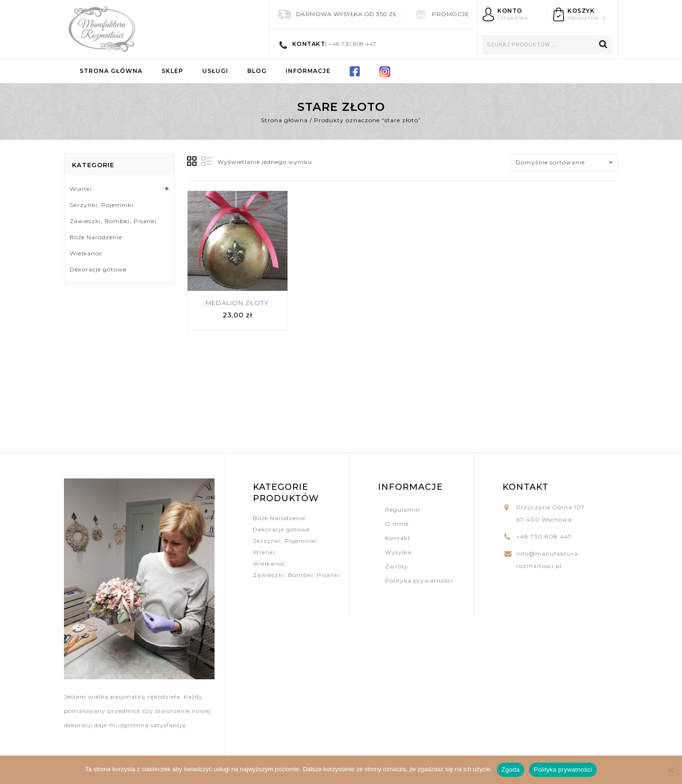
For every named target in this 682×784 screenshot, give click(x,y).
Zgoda (511, 770)
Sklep (172, 71)
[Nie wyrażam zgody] (670, 770)
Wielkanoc (86, 253)
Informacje (308, 71)
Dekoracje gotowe (98, 269)
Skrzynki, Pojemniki (102, 205)
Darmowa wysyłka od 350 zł (346, 14)
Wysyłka (398, 552)
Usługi (215, 71)
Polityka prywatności (419, 581)
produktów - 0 (587, 18)
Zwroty (397, 566)
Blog (257, 71)
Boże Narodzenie (96, 237)
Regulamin (403, 509)
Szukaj (603, 45)
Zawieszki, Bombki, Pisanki (113, 221)
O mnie (397, 524)
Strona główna (111, 71)
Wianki (81, 189)
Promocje (450, 14)
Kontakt (398, 538)
